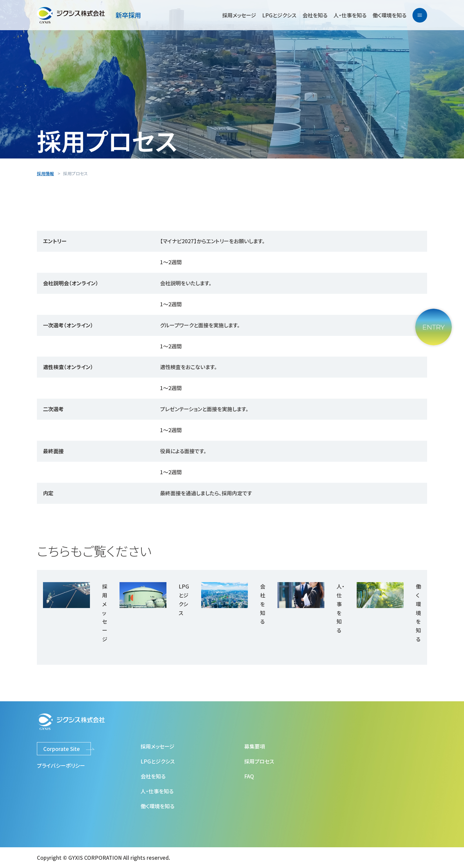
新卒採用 (128, 15)
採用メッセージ (239, 15)
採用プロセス (259, 761)
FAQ (249, 776)
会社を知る (315, 15)
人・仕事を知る (350, 15)
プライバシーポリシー (61, 765)
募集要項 (255, 746)
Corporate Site (62, 749)
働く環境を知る (389, 15)
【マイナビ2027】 (178, 241)
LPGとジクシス (279, 15)
